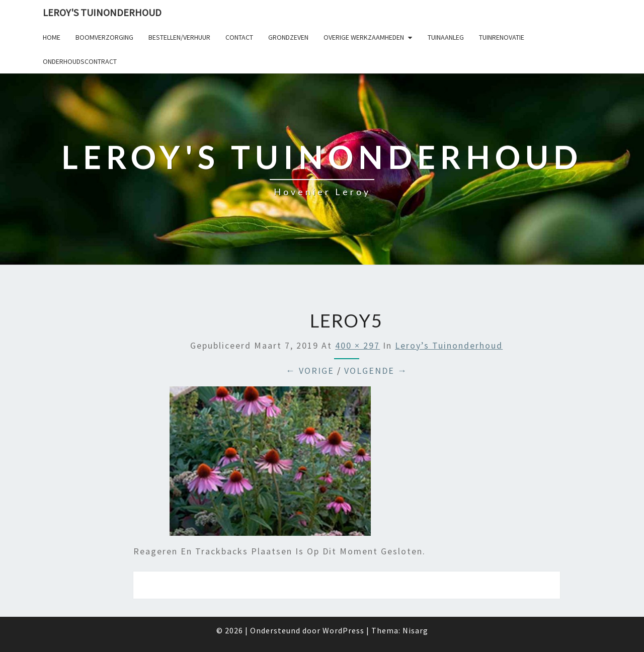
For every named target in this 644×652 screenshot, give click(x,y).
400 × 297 (357, 345)
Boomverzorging (104, 37)
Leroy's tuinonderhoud (102, 12)
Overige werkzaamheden (364, 37)
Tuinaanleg (446, 37)
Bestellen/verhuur (179, 37)
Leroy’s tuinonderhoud (449, 345)
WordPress (343, 630)
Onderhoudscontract (80, 61)
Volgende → (376, 371)
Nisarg (415, 630)
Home (52, 37)
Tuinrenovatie (502, 37)
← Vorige (310, 371)
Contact (239, 37)
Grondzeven (288, 37)
